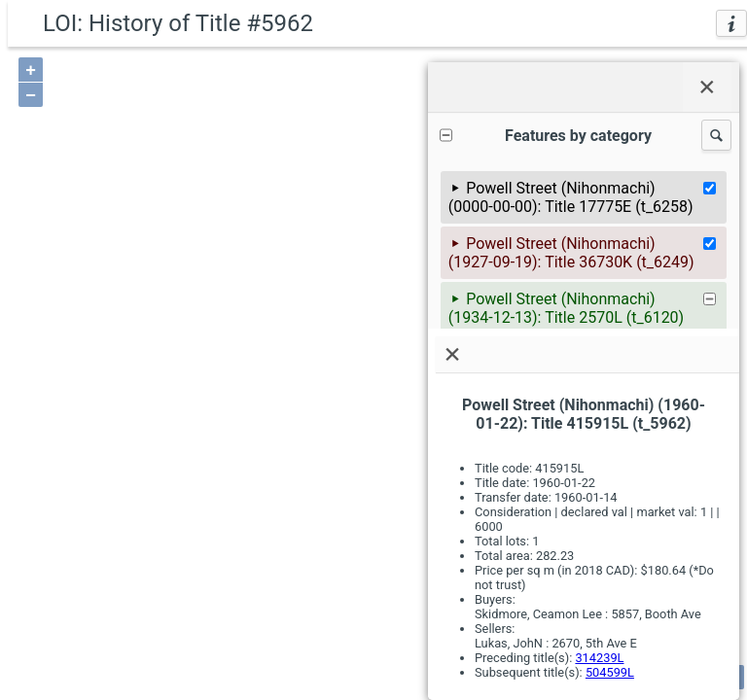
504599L (610, 672)
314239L (599, 658)
